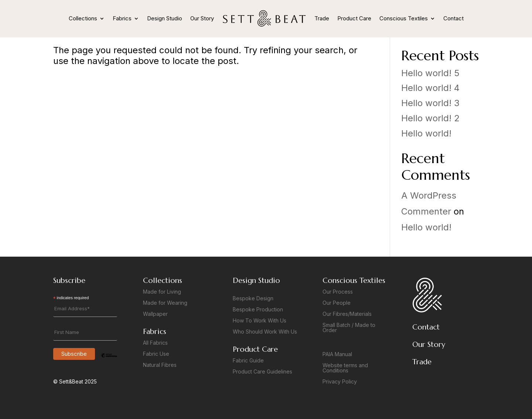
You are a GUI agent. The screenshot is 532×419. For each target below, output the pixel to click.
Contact (453, 18)
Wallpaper (155, 314)
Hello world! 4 (430, 88)
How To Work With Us (260, 321)
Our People (337, 303)
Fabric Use (156, 354)
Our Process (338, 292)
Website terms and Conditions (345, 368)
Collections (83, 18)
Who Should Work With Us (265, 332)
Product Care (354, 18)
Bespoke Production (258, 310)
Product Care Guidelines (262, 372)
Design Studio (165, 18)
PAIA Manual (337, 354)
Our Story (202, 18)
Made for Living (162, 292)
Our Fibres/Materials (347, 314)
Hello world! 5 (430, 73)
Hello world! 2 (430, 118)
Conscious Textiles (404, 18)
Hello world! (426, 133)
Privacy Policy (340, 382)
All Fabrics (155, 343)
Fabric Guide (248, 361)
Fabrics (122, 18)
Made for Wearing (165, 303)
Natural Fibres (160, 365)
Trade (322, 18)
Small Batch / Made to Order (349, 328)
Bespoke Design (253, 299)
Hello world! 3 (430, 103)
